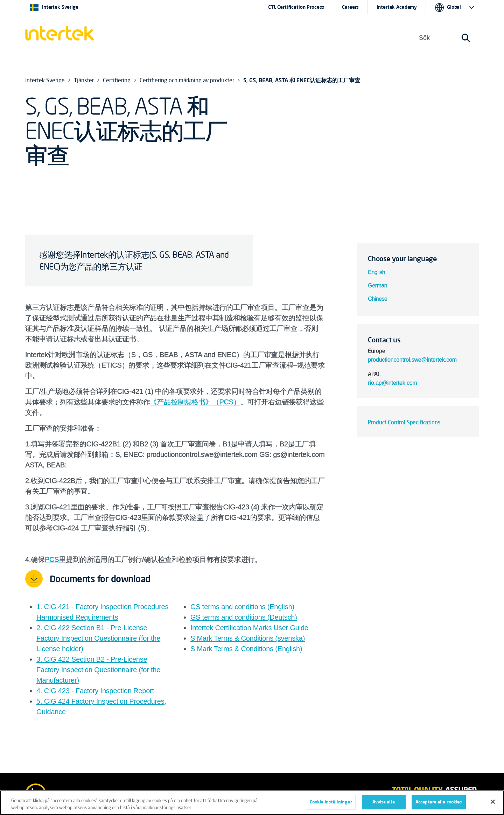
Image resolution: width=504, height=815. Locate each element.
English (376, 272)
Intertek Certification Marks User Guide (249, 628)
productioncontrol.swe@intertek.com (412, 360)
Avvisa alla (383, 802)
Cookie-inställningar (331, 802)
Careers (350, 7)
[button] (188, 38)
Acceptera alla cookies (439, 802)
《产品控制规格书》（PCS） (195, 402)
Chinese (378, 299)
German (377, 285)
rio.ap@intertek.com (393, 383)
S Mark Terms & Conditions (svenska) (248, 638)
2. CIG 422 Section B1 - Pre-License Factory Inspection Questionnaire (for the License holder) (98, 638)
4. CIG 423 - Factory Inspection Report (95, 691)
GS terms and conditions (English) (242, 607)
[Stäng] (493, 802)
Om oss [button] (258, 38)
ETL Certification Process (296, 7)
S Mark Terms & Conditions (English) (246, 649)
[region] (252, 803)
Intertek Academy (397, 7)
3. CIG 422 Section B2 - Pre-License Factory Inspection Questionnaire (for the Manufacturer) (98, 670)
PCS (52, 559)
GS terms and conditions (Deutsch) (244, 617)
